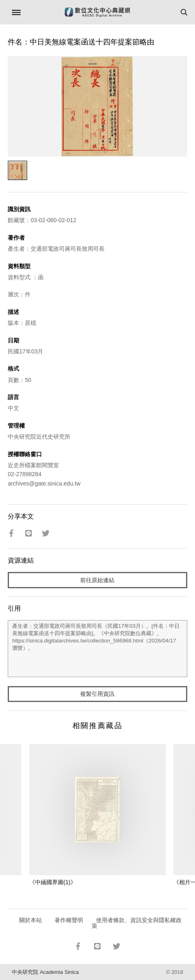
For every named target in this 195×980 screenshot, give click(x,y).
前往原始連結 (97, 580)
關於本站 (31, 920)
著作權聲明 (69, 920)
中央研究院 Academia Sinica (45, 972)
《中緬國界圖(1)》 (53, 882)
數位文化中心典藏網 (97, 12)
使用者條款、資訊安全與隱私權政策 (137, 923)
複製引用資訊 (97, 694)
